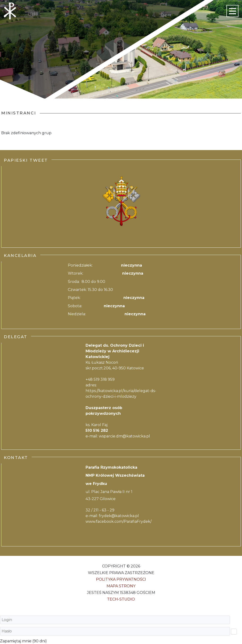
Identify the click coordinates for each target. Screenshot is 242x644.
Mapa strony (121, 586)
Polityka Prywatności (121, 579)
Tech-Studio (121, 599)
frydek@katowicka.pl (119, 516)
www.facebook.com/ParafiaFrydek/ (119, 521)
